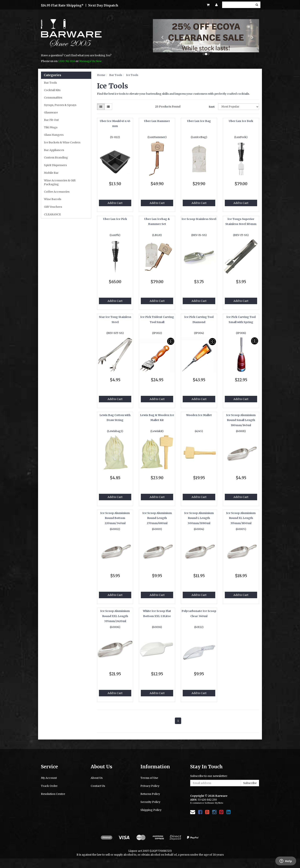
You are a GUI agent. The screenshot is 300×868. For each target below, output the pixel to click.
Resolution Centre (53, 794)
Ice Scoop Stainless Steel (199, 219)
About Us (97, 778)
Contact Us (98, 786)
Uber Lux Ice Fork (241, 121)
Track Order (49, 786)
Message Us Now (90, 61)
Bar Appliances (54, 150)
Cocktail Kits (52, 90)
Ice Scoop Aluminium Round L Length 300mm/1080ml (199, 518)
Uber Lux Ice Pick (115, 219)
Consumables (53, 98)
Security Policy (150, 802)
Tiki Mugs (51, 127)
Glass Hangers (54, 135)
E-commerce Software (202, 803)
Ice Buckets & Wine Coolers (62, 142)
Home (101, 75)
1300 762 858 (67, 61)
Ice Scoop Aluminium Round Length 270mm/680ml (157, 518)
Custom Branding (56, 158)
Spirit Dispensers (55, 165)
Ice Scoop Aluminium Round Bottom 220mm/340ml (115, 518)
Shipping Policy (151, 810)
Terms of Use (149, 778)
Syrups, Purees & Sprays (60, 105)
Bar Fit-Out (51, 120)
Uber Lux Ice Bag (199, 121)
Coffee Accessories (57, 192)
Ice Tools (132, 75)
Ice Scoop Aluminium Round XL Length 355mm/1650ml (241, 518)
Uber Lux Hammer (157, 121)
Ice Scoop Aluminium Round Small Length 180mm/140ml (241, 420)
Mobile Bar (51, 173)
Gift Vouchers (53, 207)
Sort (212, 107)
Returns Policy (150, 794)
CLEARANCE (52, 214)
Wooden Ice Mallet (199, 415)
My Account (49, 778)
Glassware (51, 112)
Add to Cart (115, 203)
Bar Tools (50, 83)
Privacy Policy (150, 786)
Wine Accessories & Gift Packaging (60, 182)
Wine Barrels (53, 199)
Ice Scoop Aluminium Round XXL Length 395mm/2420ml (115, 616)
